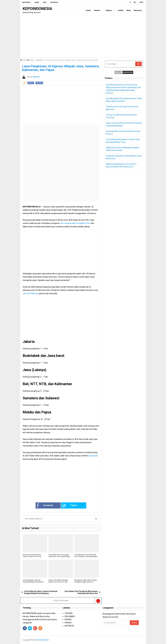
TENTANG (69, 613)
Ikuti (141, 2)
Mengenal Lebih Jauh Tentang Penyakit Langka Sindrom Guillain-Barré (86, 582)
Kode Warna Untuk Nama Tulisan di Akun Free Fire (32, 556)
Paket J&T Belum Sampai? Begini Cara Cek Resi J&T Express (58, 582)
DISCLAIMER (70, 616)
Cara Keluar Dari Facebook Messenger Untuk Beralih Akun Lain (81, 592)
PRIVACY (68, 623)
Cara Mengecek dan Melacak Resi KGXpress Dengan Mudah (86, 556)
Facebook (45, 506)
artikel (31, 83)
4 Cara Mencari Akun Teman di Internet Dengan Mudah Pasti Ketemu (41, 592)
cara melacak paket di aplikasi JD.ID (74, 223)
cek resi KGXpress (30, 293)
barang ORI (93, 456)
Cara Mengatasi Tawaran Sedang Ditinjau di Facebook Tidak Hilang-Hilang (33, 582)
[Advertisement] (83, 37)
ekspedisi (39, 83)
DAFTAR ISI (69, 626)
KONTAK (68, 620)
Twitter (70, 506)
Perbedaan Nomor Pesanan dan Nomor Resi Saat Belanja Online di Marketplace (59, 557)
